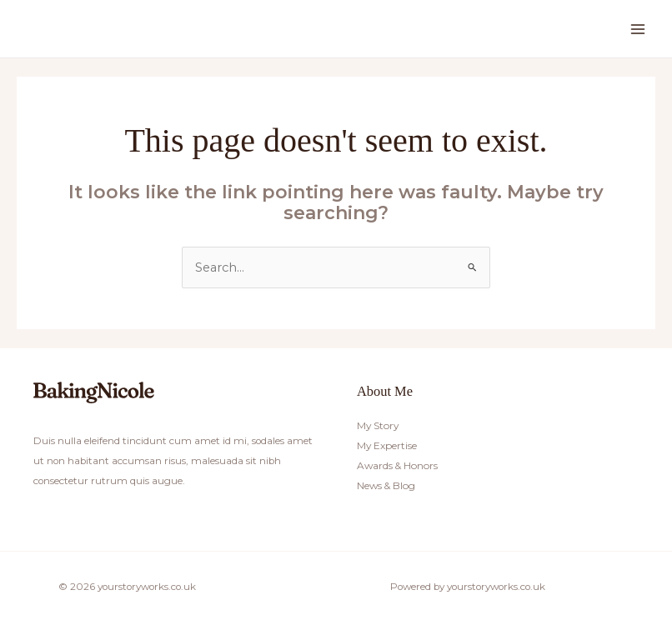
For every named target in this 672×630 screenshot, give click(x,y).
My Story (377, 425)
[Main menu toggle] (638, 29)
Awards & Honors (396, 466)
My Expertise (386, 446)
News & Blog (386, 486)
